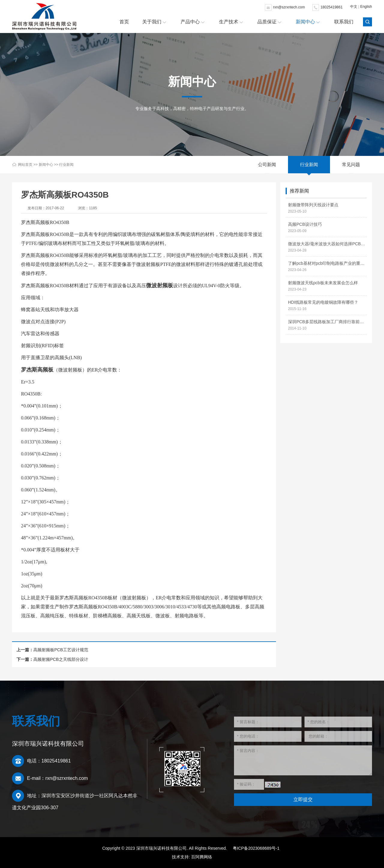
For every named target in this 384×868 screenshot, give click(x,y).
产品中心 (190, 22)
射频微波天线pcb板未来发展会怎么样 (323, 283)
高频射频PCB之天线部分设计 (61, 659)
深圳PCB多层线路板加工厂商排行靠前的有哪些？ (327, 322)
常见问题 (351, 164)
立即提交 (303, 799)
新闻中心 (305, 22)
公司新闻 (267, 164)
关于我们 (152, 22)
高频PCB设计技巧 (305, 224)
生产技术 (229, 22)
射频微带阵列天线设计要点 (313, 205)
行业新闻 (66, 165)
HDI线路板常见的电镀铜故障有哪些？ (323, 302)
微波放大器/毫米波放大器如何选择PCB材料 (327, 244)
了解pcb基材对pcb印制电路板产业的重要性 (327, 263)
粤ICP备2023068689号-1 (256, 848)
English (366, 7)
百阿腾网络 (202, 857)
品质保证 (267, 22)
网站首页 (25, 165)
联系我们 (344, 22)
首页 (124, 22)
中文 (354, 7)
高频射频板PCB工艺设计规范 (61, 650)
